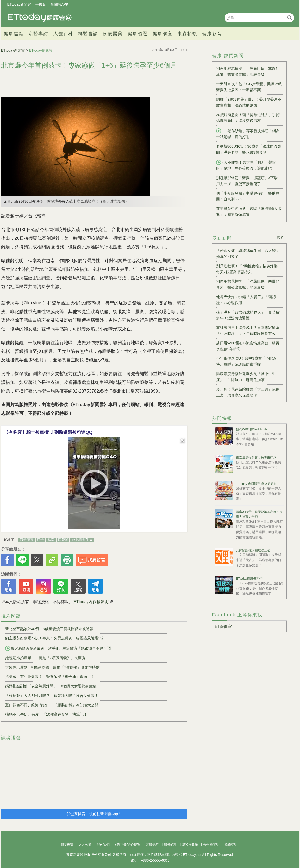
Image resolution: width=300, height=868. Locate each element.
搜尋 (290, 18)
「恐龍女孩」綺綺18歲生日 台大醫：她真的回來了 (248, 254)
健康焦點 (14, 34)
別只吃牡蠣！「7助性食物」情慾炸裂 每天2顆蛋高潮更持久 (249, 269)
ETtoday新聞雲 (19, 4)
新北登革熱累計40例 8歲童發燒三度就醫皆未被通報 (49, 629)
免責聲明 (231, 845)
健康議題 (138, 34)
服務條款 (170, 845)
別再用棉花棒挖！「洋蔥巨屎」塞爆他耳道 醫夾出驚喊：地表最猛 (248, 71)
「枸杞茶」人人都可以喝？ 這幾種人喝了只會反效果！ (52, 695)
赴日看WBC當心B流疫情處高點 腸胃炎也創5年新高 (248, 346)
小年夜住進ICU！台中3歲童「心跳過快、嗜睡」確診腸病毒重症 (246, 361)
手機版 (41, 4)
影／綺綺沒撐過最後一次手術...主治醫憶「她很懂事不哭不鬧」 (60, 648)
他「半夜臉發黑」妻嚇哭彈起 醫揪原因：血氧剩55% (248, 196)
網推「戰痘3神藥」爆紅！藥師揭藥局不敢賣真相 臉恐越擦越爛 (249, 102)
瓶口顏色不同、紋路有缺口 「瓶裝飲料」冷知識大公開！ (54, 705)
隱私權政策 (190, 845)
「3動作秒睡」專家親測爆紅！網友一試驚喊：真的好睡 (248, 134)
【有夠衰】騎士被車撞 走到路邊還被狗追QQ (48, 432)
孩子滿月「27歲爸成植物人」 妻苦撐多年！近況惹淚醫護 (248, 315)
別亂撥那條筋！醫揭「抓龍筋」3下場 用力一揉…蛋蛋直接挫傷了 (249, 181)
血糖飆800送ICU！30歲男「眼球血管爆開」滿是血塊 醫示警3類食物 (249, 149)
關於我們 (103, 845)
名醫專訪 (38, 34)
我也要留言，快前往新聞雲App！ (94, 814)
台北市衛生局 (82, 540)
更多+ (282, 237)
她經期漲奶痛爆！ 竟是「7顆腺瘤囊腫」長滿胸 (45, 658)
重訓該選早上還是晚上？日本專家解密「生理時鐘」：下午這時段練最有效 (248, 331)
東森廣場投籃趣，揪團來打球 (256, 457)
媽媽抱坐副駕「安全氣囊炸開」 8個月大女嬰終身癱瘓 (51, 686)
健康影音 (212, 34)
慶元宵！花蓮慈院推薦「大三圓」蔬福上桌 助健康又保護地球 (248, 392)
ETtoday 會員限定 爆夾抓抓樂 (256, 484)
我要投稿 (67, 845)
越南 (51, 540)
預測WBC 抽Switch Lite (252, 429)
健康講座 (163, 34)
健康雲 (40, 18)
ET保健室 (223, 626)
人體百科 (63, 34)
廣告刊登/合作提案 (127, 845)
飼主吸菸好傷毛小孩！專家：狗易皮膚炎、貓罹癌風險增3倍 (55, 638)
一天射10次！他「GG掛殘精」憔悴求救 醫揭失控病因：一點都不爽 (249, 87)
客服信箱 (152, 845)
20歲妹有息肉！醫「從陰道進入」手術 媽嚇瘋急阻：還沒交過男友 (249, 118)
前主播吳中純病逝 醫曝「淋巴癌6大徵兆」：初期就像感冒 (249, 212)
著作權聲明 (211, 845)
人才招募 (85, 845)
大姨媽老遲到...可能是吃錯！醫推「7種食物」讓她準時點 (52, 667)
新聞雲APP (60, 4)
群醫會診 (88, 34)
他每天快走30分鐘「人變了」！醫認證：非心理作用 (246, 300)
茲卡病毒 (27, 540)
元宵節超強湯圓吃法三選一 (255, 550)
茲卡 (40, 540)
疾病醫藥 (113, 34)
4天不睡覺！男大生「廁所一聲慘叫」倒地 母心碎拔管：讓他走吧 (246, 165)
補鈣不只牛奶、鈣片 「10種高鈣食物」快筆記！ (46, 714)
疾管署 (63, 540)
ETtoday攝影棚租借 (249, 578)
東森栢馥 (187, 34)
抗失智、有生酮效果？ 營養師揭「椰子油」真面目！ (50, 677)
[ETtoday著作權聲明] (91, 602)
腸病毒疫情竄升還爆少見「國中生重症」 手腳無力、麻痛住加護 (246, 377)
